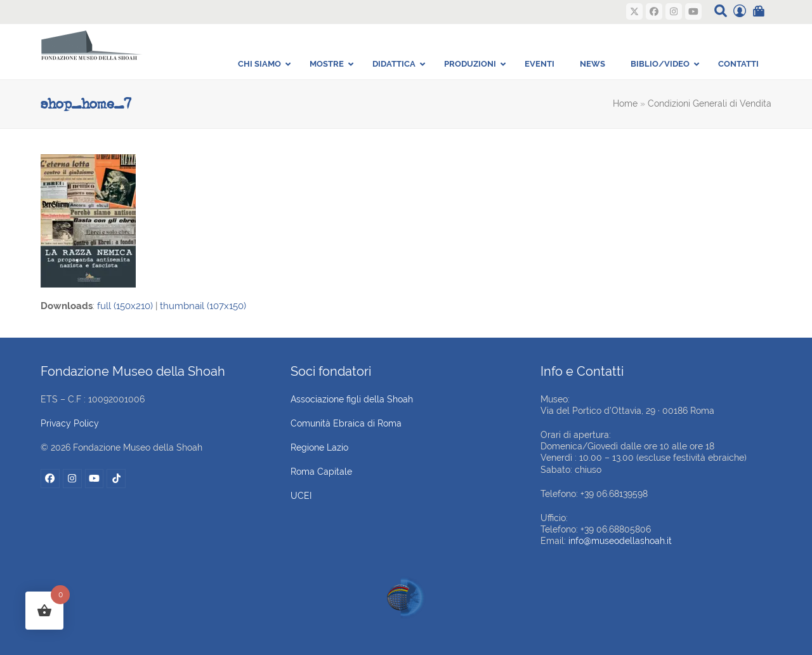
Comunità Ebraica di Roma (346, 423)
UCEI (301, 496)
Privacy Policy (70, 423)
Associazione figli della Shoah (352, 399)
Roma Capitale (321, 472)
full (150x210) (125, 306)
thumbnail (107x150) (203, 306)
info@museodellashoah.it (620, 541)
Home (625, 103)
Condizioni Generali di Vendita (710, 103)
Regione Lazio (319, 447)
